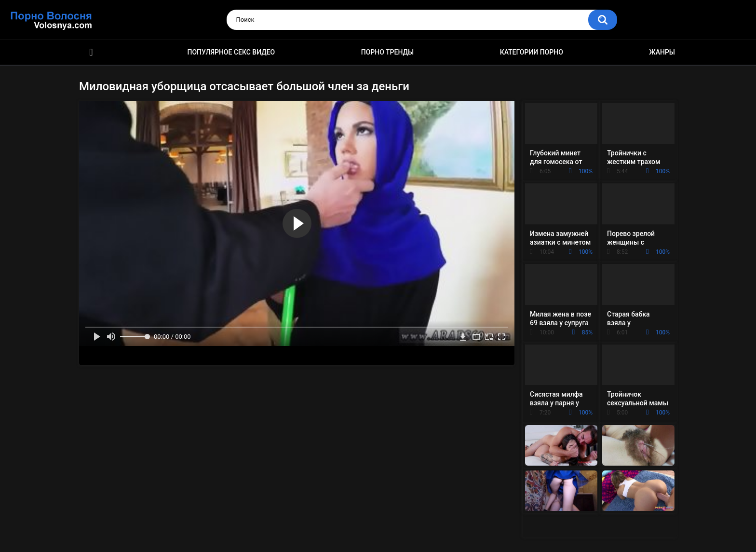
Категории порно (532, 52)
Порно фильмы (91, 52)
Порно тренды (387, 52)
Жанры (662, 52)
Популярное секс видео (231, 52)
